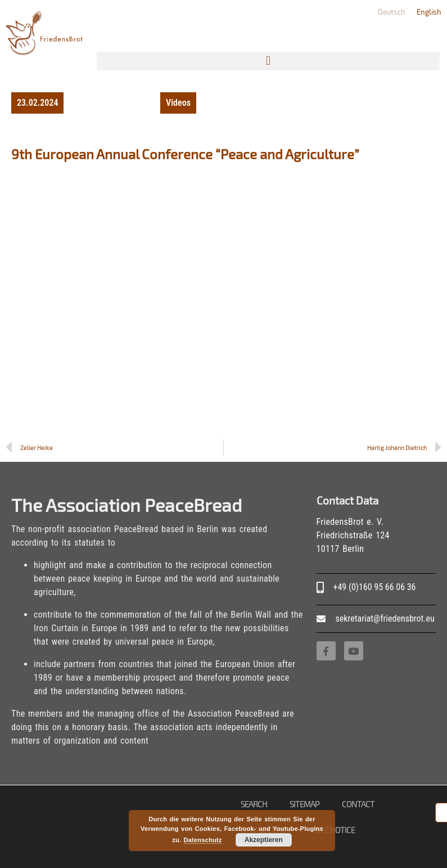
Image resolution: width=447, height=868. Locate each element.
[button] (268, 61)
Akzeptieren (264, 840)
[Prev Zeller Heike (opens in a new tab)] (114, 448)
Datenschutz (203, 840)
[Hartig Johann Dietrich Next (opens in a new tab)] (333, 448)
